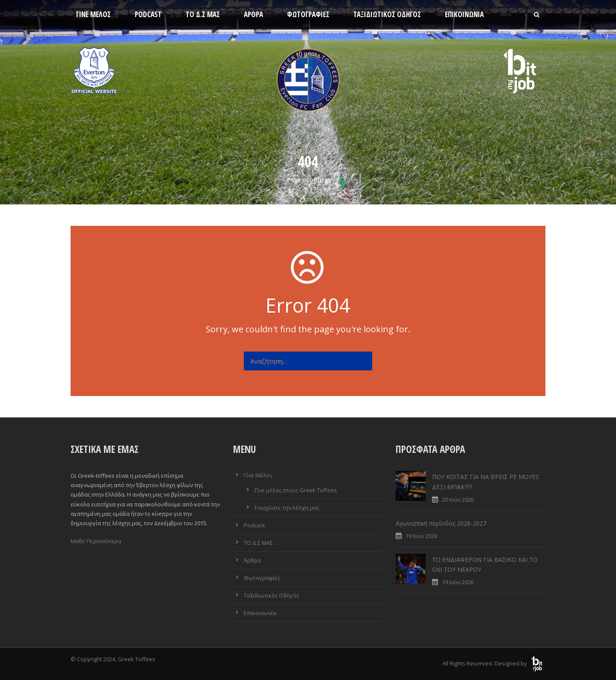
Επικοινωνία (464, 14)
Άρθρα (253, 14)
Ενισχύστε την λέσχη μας (287, 508)
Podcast (148, 14)
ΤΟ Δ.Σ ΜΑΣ (203, 14)
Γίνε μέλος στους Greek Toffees (296, 490)
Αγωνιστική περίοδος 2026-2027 (441, 523)
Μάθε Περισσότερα (96, 541)
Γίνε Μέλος (93, 14)
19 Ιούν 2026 (421, 536)
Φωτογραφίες (308, 14)
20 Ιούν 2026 (458, 500)
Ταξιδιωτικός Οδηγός (387, 14)
